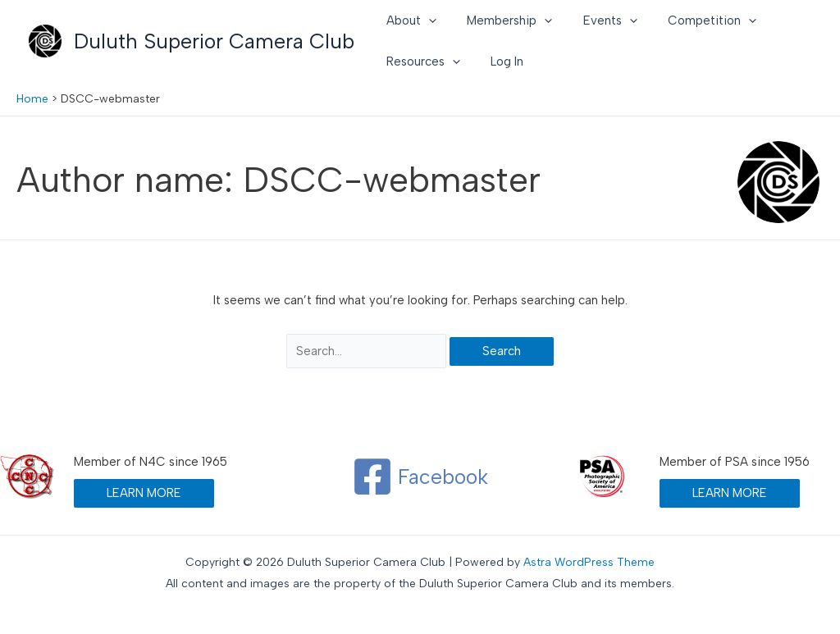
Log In (498, 62)
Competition (691, 21)
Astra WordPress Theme (589, 562)
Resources (420, 62)
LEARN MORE (144, 493)
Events (595, 21)
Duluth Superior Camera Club (214, 41)
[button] (425, 21)
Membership (500, 21)
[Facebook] (420, 477)
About (408, 21)
